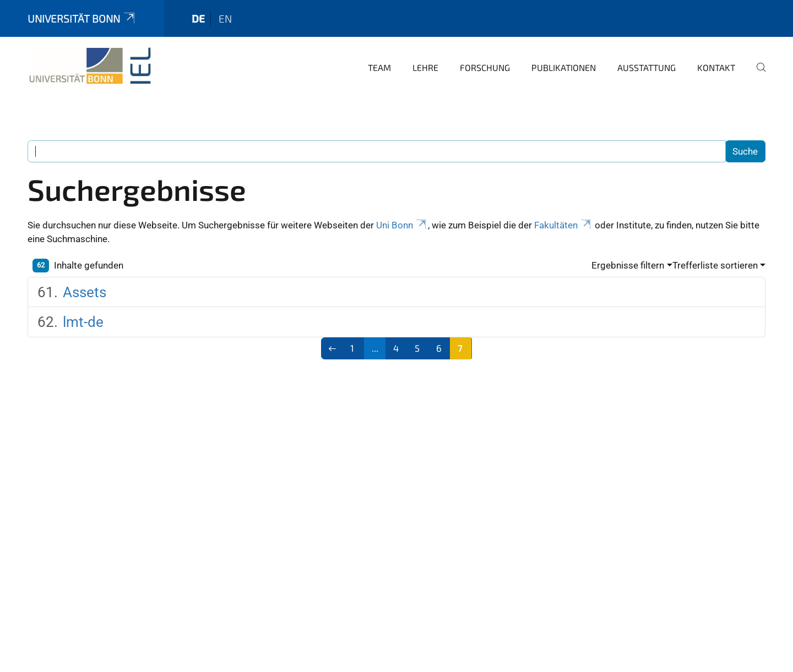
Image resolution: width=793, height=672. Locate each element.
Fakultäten (563, 225)
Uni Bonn (402, 225)
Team (379, 67)
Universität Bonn (82, 18)
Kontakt (716, 67)
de (198, 18)
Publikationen (564, 67)
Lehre (425, 67)
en (225, 18)
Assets (85, 292)
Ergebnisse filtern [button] (628, 265)
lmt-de (83, 322)
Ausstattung (647, 67)
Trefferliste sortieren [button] (715, 265)
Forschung (485, 67)
